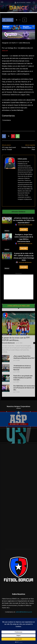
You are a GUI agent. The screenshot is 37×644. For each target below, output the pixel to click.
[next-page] (6, 396)
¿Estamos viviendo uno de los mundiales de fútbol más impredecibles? (24, 220)
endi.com (5, 51)
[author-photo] (16, 225)
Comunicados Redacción (25, 225)
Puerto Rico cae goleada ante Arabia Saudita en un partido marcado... (23, 378)
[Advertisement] (19, 287)
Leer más (24, 229)
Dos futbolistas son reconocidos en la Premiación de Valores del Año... (24, 388)
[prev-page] (3, 396)
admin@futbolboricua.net (24, 612)
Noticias (7, 231)
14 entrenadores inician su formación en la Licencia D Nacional (22, 368)
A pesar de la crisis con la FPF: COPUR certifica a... (16, 339)
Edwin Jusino (22, 159)
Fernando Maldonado (25, 262)
